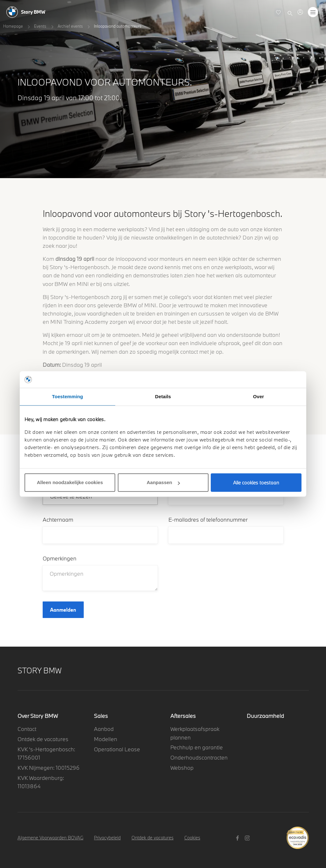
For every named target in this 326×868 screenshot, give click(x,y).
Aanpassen (163, 482)
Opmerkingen (60, 558)
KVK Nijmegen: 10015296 (49, 768)
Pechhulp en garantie (197, 747)
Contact (27, 729)
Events (40, 26)
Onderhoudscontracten (199, 757)
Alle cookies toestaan (256, 483)
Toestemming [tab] (67, 396)
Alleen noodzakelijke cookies (70, 482)
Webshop (182, 768)
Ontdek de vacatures (43, 739)
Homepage (13, 26)
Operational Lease (117, 749)
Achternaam (58, 520)
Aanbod (104, 729)
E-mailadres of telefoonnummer (208, 520)
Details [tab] (163, 396)
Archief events (70, 26)
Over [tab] (259, 396)
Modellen (106, 739)
